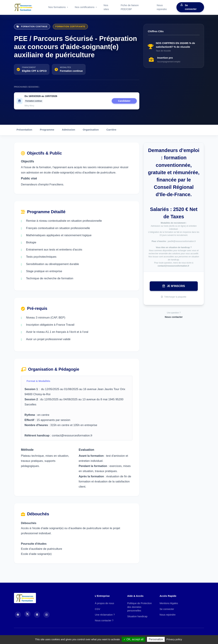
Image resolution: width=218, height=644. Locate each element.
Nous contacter (174, 317)
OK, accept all (133, 639)
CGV (98, 609)
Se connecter (189, 7)
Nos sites (106, 7)
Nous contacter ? (104, 620)
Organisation (91, 130)
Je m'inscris (174, 286)
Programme (47, 130)
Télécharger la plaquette (174, 297)
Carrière (111, 130)
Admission (68, 130)
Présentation (24, 130)
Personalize (156, 639)
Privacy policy (174, 639)
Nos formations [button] (57, 7)
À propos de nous (104, 603)
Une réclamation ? (105, 615)
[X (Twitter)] (27, 614)
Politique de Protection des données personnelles (139, 607)
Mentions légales (169, 603)
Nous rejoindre (162, 7)
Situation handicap (137, 616)
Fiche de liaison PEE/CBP (130, 7)
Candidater (124, 101)
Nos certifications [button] (85, 7)
